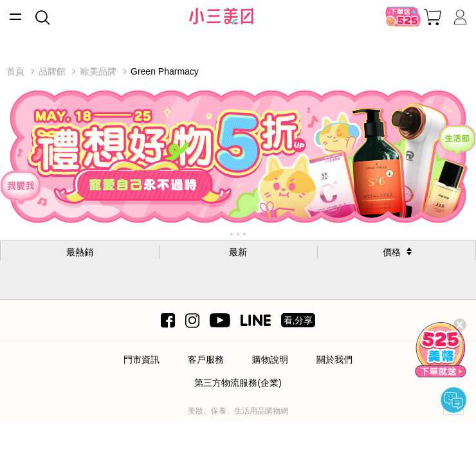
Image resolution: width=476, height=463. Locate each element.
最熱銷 (80, 252)
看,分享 (298, 320)
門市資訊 (142, 359)
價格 (392, 252)
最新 (238, 252)
